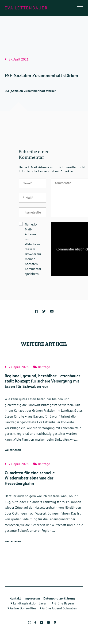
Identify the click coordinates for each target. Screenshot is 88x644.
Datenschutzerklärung (59, 598)
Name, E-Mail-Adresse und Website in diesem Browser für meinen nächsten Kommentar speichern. (33, 249)
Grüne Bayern (63, 603)
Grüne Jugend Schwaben (58, 608)
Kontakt (15, 598)
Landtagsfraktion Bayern (29, 603)
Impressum (32, 598)
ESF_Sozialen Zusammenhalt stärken (31, 91)
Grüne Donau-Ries (22, 608)
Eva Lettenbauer (26, 8)
